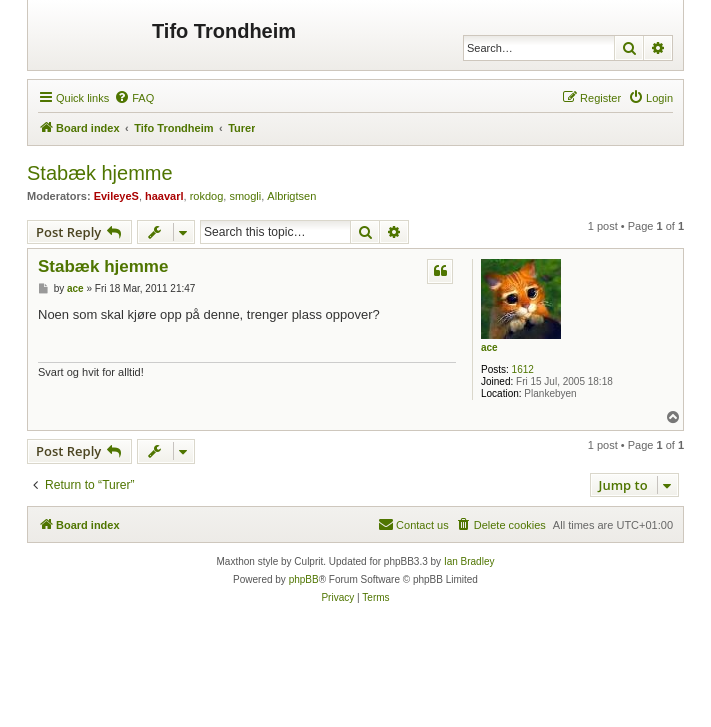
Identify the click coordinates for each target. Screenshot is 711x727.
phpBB (304, 579)
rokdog (207, 196)
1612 (523, 369)
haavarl (164, 196)
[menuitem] (134, 98)
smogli (245, 196)
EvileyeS (116, 196)
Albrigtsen (291, 196)
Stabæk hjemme (100, 173)
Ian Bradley (469, 561)
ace (489, 347)
